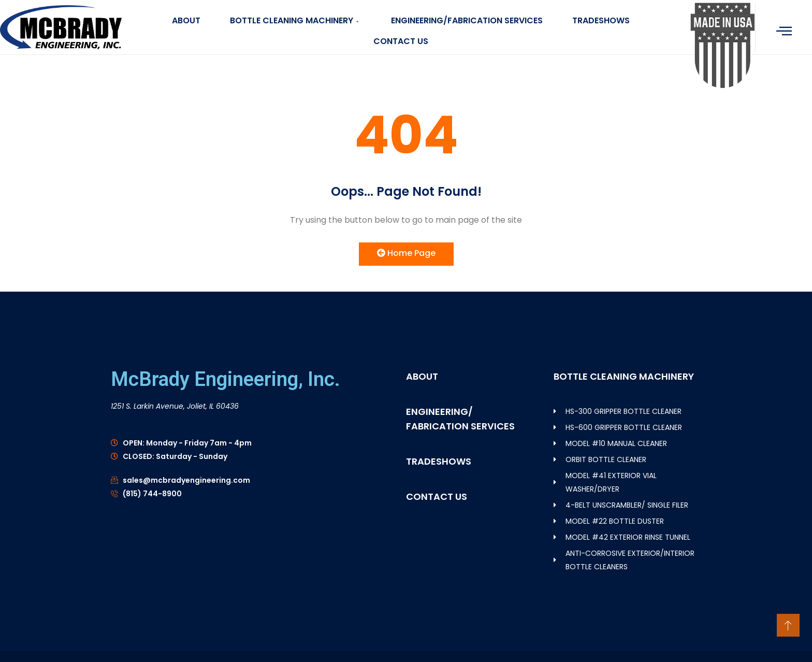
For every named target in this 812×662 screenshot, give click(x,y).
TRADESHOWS (604, 20)
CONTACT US (401, 41)
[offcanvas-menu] (784, 31)
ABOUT (184, 20)
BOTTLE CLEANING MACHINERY (295, 20)
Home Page (406, 253)
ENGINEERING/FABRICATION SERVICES (468, 20)
